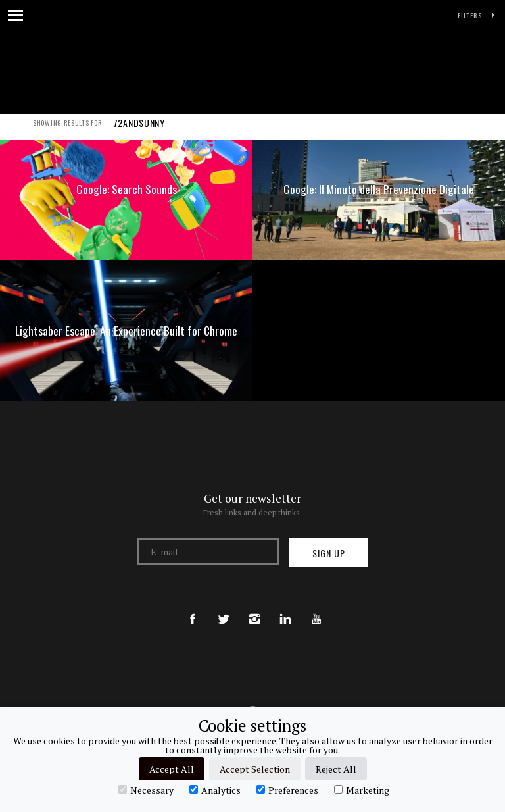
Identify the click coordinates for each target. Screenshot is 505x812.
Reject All (336, 769)
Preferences (287, 790)
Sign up (329, 553)
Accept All (172, 769)
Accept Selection (255, 769)
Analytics (215, 790)
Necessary (146, 790)
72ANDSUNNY (139, 130)
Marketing (362, 790)
